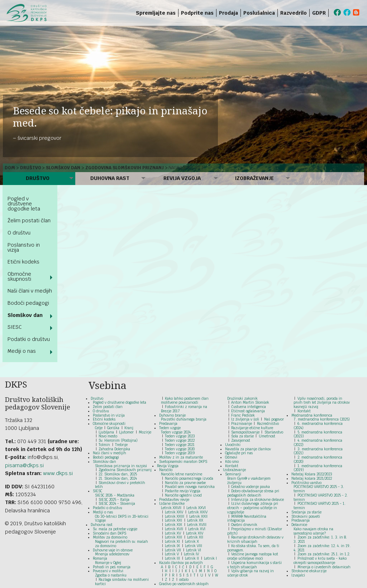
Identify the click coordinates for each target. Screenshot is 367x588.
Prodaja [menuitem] (228, 13)
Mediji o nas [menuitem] (22, 351)
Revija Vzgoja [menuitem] (182, 178)
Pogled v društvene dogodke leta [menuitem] (24, 204)
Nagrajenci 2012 (186, 168)
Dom (10, 168)
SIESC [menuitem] (15, 327)
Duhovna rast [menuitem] (110, 178)
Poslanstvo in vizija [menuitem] (24, 247)
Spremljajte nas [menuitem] (156, 13)
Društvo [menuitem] (38, 178)
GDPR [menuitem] (319, 13)
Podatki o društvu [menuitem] (29, 339)
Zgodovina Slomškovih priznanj (125, 168)
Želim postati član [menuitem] (29, 220)
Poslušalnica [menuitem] (259, 13)
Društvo (31, 168)
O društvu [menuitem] (19, 233)
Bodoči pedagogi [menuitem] (28, 303)
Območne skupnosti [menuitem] (19, 276)
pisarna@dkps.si (24, 465)
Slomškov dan (63, 168)
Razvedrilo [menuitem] (294, 13)
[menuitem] (330, 13)
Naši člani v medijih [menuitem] (30, 291)
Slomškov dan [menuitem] (25, 315)
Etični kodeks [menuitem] (23, 262)
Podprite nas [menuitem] (197, 13)
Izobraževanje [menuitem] (254, 178)
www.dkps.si (58, 473)
